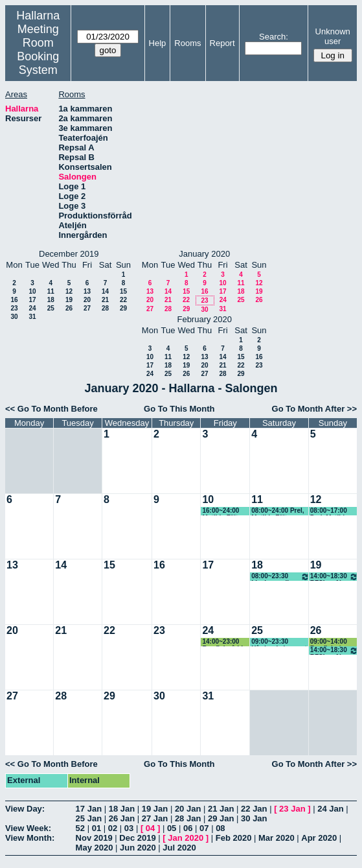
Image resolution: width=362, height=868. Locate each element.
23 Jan (292, 809)
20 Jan (188, 809)
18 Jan (122, 809)
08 (220, 828)
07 (204, 828)
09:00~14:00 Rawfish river (331, 642)
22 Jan (254, 809)
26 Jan (122, 818)
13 (87, 291)
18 (51, 300)
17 (32, 300)
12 (69, 291)
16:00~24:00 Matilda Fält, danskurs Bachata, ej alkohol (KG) (221, 511)
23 (14, 308)
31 (32, 317)
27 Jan (155, 818)
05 (172, 828)
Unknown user (333, 36)
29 (123, 308)
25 (51, 308)
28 (105, 308)
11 (51, 291)
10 (32, 291)
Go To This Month (179, 409)
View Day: (25, 809)
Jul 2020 (179, 848)
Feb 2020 (234, 838)
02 (113, 828)
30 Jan (254, 818)
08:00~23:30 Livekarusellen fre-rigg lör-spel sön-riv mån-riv (280, 577)
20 (87, 300)
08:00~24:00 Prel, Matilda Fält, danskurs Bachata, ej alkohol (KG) (280, 511)
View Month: (30, 838)
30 (14, 317)
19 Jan (155, 809)
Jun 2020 (138, 848)
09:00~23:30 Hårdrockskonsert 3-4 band (279, 642)
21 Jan (221, 809)
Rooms (187, 43)
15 (123, 291)
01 (96, 828)
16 (14, 300)
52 (80, 828)
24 (32, 308)
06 (188, 828)
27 (87, 308)
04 (150, 828)
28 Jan (188, 818)
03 (129, 828)
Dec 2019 (137, 838)
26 (69, 308)
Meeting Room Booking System (38, 50)
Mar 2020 (277, 838)
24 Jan (330, 809)
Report (222, 43)
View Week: (28, 828)
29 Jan (221, 818)
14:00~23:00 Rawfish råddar (225, 642)
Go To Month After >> (314, 409)
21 (105, 300)
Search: (274, 37)
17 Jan (89, 809)
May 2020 (95, 848)
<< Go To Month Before (51, 409)
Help (158, 43)
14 (105, 291)
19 (69, 300)
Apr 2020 (319, 838)
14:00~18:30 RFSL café (334, 577)
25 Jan (89, 818)
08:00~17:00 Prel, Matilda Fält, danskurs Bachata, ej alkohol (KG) (332, 511)
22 (123, 300)
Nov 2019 (94, 838)
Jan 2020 (186, 838)
